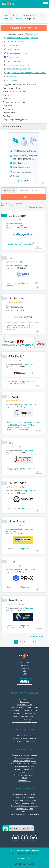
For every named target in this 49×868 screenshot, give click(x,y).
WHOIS (25, 778)
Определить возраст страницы (24, 761)
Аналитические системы (18, 53)
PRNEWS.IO (17, 356)
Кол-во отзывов (9, 205)
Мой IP (25, 812)
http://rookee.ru (31, 404)
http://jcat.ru (29, 450)
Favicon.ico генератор (24, 809)
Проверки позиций (15, 61)
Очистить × (31, 34)
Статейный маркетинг (17, 42)
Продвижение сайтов (14, 19)
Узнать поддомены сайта (25, 769)
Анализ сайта (24, 699)
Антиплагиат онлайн (24, 705)
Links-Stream (18, 521)
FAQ (25, 671)
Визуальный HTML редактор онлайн (24, 806)
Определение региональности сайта (24, 764)
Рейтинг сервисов (23, 15)
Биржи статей (13, 49)
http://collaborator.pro (15, 225)
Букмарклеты (24, 668)
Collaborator (17, 216)
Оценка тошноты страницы (24, 713)
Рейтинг (21, 203)
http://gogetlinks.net (15, 308)
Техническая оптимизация (19, 69)
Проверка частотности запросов (25, 755)
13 (36, 432)
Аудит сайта (24, 702)
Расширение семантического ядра (24, 708)
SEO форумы (13, 80)
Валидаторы (12, 77)
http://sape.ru (30, 266)
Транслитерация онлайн (24, 803)
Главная (8, 15)
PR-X (12, 562)
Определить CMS (24, 781)
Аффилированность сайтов (24, 736)
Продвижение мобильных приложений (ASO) (27, 73)
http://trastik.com (31, 608)
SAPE (12, 258)
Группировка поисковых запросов (25, 711)
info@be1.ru (25, 858)
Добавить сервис (36, 207)
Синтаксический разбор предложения (24, 815)
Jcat (11, 443)
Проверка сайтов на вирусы (24, 741)
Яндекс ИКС (25, 772)
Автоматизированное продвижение (23, 38)
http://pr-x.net (30, 569)
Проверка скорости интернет (25, 795)
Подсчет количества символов (24, 800)
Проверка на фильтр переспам (24, 739)
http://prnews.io (31, 364)
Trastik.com (16, 600)
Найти (24, 197)
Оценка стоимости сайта (25, 767)
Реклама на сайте (24, 864)
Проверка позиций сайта (25, 758)
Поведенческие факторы (18, 65)
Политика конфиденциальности (24, 853)
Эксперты (24, 665)
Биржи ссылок (13, 57)
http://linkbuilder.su (32, 491)
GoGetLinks (17, 298)
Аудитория (7, 203)
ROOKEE (15, 397)
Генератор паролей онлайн (24, 797)
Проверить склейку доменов (25, 775)
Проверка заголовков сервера (24, 716)
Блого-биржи (13, 45)
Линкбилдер (18, 483)
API (25, 674)
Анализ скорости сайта (24, 719)
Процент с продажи (15, 627)
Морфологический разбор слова (24, 722)
